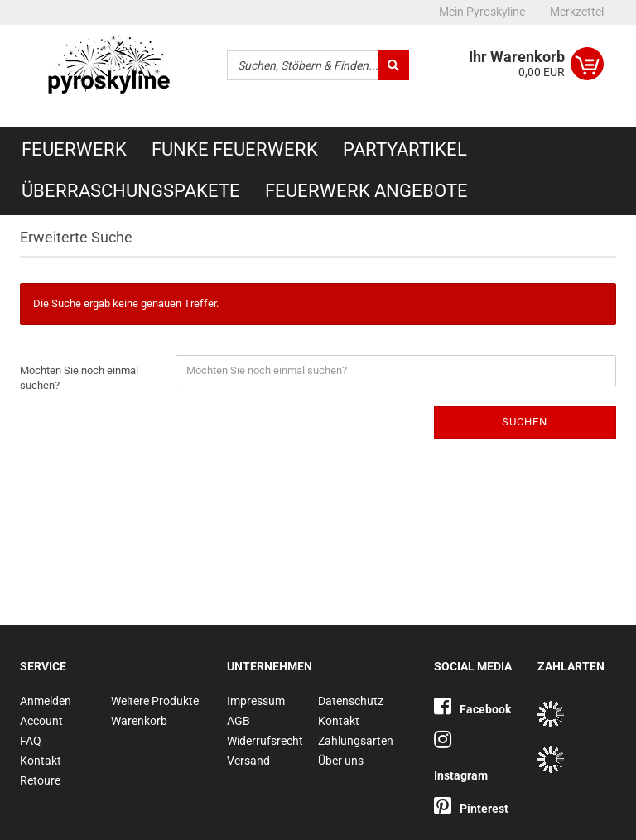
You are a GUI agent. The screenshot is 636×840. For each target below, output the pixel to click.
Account (41, 721)
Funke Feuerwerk (235, 149)
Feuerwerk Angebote (366, 191)
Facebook (472, 709)
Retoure (40, 780)
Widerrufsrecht (265, 741)
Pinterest (471, 809)
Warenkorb (139, 721)
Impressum (256, 701)
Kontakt (41, 761)
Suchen (525, 422)
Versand (248, 761)
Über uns (341, 761)
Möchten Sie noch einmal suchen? (79, 378)
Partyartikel (405, 149)
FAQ (31, 741)
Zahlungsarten (356, 741)
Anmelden (46, 701)
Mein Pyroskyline (482, 12)
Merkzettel (577, 12)
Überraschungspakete (131, 191)
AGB (238, 721)
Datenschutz (351, 701)
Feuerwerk (74, 149)
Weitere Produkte (155, 701)
